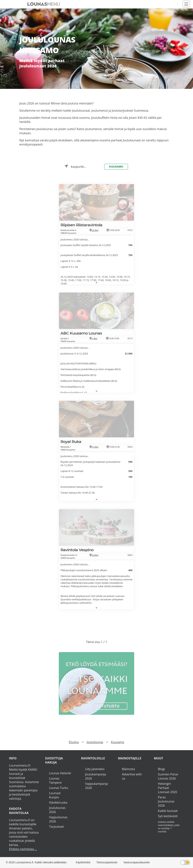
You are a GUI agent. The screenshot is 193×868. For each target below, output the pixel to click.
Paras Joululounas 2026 (166, 801)
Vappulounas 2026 (58, 819)
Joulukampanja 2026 (95, 776)
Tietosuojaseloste (107, 862)
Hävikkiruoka (58, 802)
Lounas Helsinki (60, 773)
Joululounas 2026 (57, 810)
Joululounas (95, 742)
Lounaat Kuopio (55, 795)
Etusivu (74, 742)
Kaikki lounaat (168, 811)
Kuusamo (116, 167)
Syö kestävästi (168, 816)
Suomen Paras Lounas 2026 (168, 776)
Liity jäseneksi (95, 769)
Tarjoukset (56, 827)
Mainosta (128, 769)
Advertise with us (132, 776)
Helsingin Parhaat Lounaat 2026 (168, 788)
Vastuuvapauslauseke (137, 862)
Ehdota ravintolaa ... (23, 849)
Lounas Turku (59, 788)
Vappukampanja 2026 (96, 786)
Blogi (161, 769)
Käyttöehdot (83, 862)
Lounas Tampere (55, 780)
